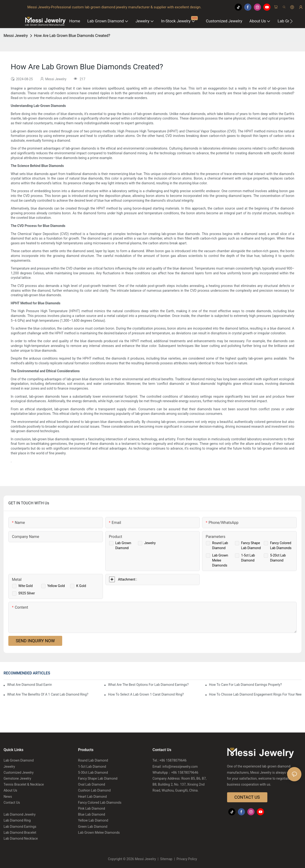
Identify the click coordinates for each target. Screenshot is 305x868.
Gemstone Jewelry (17, 778)
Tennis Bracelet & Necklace (24, 784)
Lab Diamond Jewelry (20, 814)
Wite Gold (25, 586)
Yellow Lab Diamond (93, 820)
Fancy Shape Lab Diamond (98, 778)
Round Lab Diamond (93, 760)
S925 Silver (27, 593)
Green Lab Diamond (93, 827)
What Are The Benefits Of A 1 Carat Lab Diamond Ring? (48, 694)
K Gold (81, 586)
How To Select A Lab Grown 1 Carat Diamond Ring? (146, 694)
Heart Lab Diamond (93, 797)
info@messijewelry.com (180, 767)
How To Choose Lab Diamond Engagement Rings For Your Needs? (255, 694)
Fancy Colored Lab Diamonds (100, 803)
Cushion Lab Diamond (94, 790)
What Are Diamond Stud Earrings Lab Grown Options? (29, 685)
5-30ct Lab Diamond (93, 773)
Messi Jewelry (16, 36)
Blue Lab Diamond (92, 814)
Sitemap (166, 859)
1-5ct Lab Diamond (92, 767)
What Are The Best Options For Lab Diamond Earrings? (148, 685)
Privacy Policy (186, 859)
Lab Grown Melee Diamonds (220, 560)
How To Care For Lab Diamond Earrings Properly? (245, 685)
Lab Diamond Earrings (20, 827)
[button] (291, 21)
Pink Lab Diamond (92, 808)
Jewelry (150, 543)
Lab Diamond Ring (17, 820)
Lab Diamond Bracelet (20, 833)
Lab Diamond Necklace (21, 838)
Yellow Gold (56, 586)
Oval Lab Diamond (92, 784)
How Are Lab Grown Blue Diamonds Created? (72, 36)
